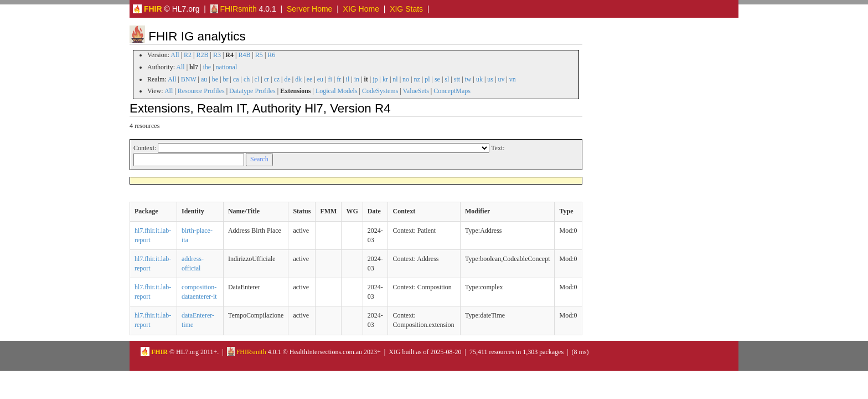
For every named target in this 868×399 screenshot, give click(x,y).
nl (395, 79)
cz (277, 79)
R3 (217, 55)
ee (310, 79)
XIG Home (361, 9)
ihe (207, 67)
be (215, 79)
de (287, 79)
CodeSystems (380, 91)
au (204, 79)
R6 (271, 55)
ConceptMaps (452, 91)
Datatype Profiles (252, 91)
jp (375, 79)
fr (339, 79)
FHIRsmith (234, 9)
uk (479, 79)
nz (417, 79)
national (227, 67)
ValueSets (416, 91)
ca (236, 79)
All (175, 55)
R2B (203, 55)
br (225, 79)
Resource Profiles (201, 91)
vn (513, 79)
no (406, 79)
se (437, 79)
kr (385, 79)
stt (457, 79)
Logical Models (337, 91)
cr (267, 79)
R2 (188, 55)
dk (298, 79)
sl (447, 79)
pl (427, 79)
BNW (189, 79)
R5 (259, 55)
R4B (244, 55)
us (490, 79)
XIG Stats (406, 9)
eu (320, 79)
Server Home (309, 9)
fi (330, 79)
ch (247, 79)
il (348, 79)
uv (501, 79)
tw (468, 79)
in (357, 79)
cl (257, 79)
